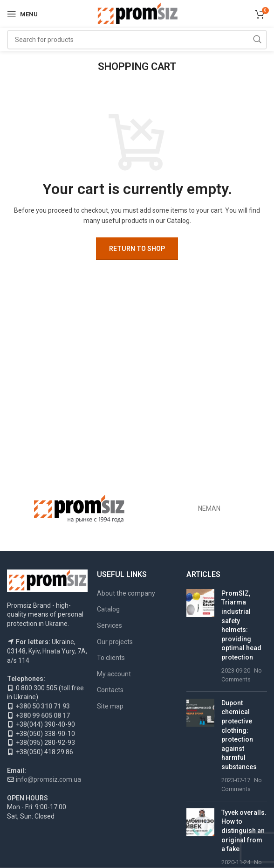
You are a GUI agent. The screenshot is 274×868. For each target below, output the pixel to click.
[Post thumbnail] (200, 637)
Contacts (110, 690)
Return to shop (137, 249)
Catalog (108, 609)
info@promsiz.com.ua (48, 779)
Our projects (115, 642)
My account (114, 674)
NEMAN (209, 508)
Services (110, 625)
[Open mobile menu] (22, 14)
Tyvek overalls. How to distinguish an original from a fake (244, 831)
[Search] (137, 40)
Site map (110, 706)
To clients (111, 658)
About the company (126, 593)
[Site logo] (137, 14)
